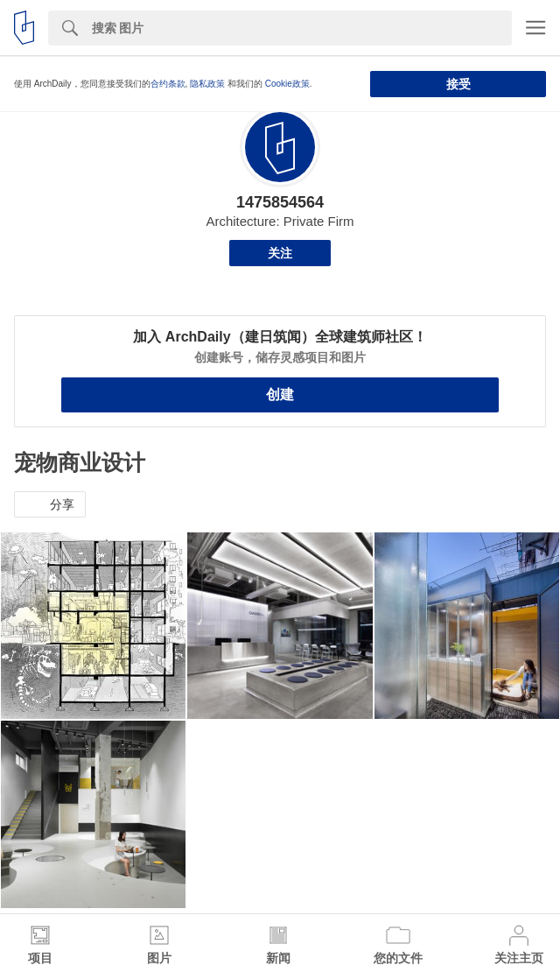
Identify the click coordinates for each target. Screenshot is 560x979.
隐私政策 (207, 84)
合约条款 (168, 84)
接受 (458, 84)
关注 (280, 253)
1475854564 (280, 202)
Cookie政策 (287, 84)
